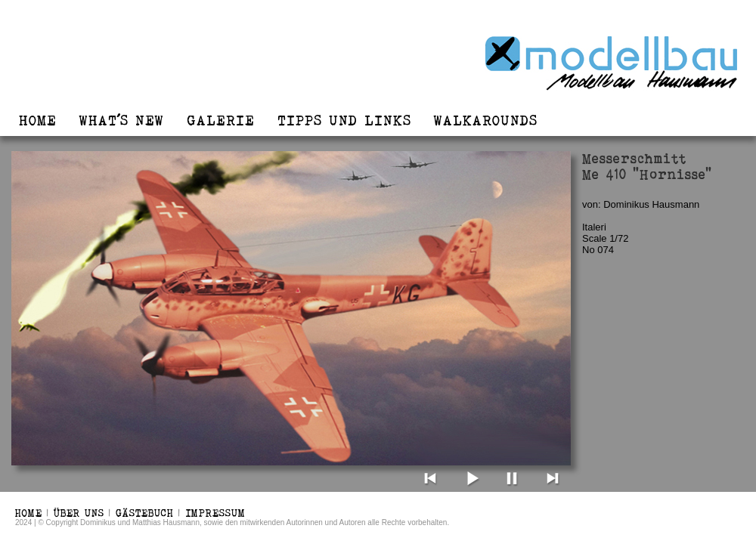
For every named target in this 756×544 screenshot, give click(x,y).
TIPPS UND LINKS (344, 120)
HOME (38, 120)
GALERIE (221, 120)
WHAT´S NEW (122, 120)
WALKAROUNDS (486, 120)
